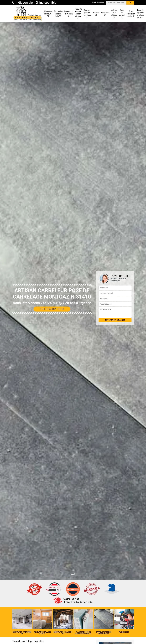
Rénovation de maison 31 (69, 14)
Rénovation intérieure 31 (48, 14)
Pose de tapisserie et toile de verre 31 (140, 14)
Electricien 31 (105, 14)
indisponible (22, 3)
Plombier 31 (96, 14)
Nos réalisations (52, 309)
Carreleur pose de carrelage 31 (87, 14)
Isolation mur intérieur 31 (114, 14)
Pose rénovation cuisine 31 (131, 14)
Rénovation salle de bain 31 (58, 14)
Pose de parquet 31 (122, 14)
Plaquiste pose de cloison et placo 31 (78, 14)
